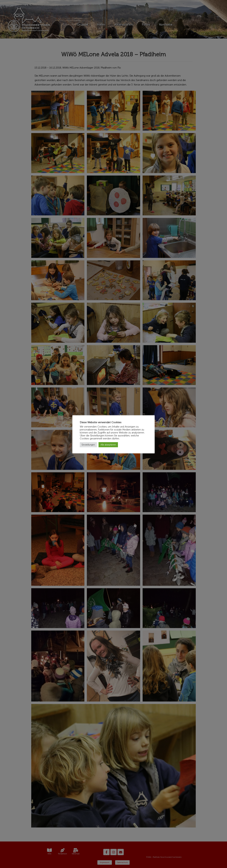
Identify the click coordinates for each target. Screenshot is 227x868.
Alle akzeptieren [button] (108, 445)
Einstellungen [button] (88, 445)
